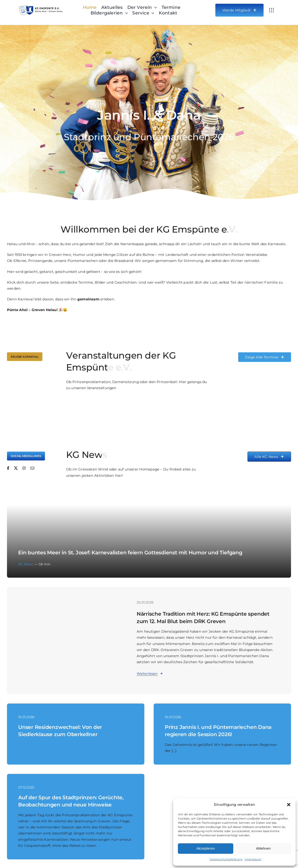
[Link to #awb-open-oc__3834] (271, 10)
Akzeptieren (205, 848)
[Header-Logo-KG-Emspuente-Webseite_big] (41, 7)
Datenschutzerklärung (226, 859)
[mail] (32, 468)
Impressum (253, 859)
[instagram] (24, 468)
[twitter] (16, 468)
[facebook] (8, 468)
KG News (26, 564)
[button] (289, 805)
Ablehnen (263, 848)
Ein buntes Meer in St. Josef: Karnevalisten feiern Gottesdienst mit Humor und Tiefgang (130, 552)
